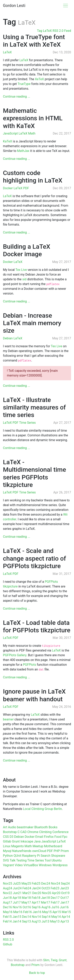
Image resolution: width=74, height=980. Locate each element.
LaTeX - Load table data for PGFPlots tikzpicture (37, 626)
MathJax (23, 151)
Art (5, 827)
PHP (57, 851)
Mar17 (45, 902)
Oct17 (65, 898)
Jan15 (17, 917)
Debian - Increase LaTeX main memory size (32, 323)
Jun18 (7, 898)
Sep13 (26, 921)
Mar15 (66, 912)
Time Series (27, 423)
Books (53, 827)
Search (45, 856)
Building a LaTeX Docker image (27, 250)
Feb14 (7, 921)
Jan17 (65, 902)
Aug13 (36, 921)
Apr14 (66, 917)
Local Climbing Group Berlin (42, 809)
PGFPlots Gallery (15, 655)
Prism (65, 851)
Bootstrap (10, 832)
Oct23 (46, 888)
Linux (7, 846)
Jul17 (17, 902)
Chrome (33, 832)
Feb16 (27, 912)
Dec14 (26, 917)
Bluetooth (41, 827)
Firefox (49, 837)
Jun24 (17, 888)
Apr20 (56, 893)
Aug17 (7, 902)
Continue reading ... (16, 96)
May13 (55, 921)
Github (8, 944)
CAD (23, 832)
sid (24, 279)
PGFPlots (29, 665)
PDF (26, 188)
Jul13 (45, 921)
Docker (8, 188)
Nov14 (36, 917)
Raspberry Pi (31, 856)
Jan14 (17, 921)
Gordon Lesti (14, 6)
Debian (8, 338)
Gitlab (7, 841)
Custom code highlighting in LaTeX (33, 177)
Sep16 (36, 907)
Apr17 (36, 902)
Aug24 (7, 888)
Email (39, 837)
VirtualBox (31, 865)
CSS (6, 837)
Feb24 (27, 888)
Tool (48, 860)
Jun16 (64, 907)
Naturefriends (22, 851)
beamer (8, 719)
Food (58, 837)
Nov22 (7, 893)
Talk (13, 860)
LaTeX (7, 52)
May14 (56, 917)
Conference (60, 832)
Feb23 (55, 888)
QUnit (17, 856)
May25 (26, 884)
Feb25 (36, 884)
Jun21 (17, 893)
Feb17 (55, 902)
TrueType (24, 84)
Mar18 (26, 898)
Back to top (37, 973)
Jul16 (55, 907)
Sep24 (65, 884)
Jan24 (36, 888)
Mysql (7, 851)
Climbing (45, 832)
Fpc (65, 837)
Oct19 (65, 893)
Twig (54, 960)
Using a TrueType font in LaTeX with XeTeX (34, 41)
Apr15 (57, 912)
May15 (47, 912)
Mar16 (18, 912)
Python (8, 856)
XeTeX (39, 79)
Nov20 (47, 893)
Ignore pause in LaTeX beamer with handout (34, 695)
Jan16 (37, 912)
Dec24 (46, 884)
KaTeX (7, 141)
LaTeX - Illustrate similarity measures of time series (34, 407)
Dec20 (37, 893)
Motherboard (53, 846)
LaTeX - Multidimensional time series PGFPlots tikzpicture (35, 473)
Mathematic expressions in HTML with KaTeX (33, 118)
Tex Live (21, 270)
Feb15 (7, 917)
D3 (11, 837)
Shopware (58, 856)
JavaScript (11, 133)
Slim (46, 960)
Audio (12, 827)
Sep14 (46, 917)
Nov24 (55, 884)
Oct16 (27, 907)
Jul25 (17, 884)
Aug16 (46, 907)
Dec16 (7, 907)
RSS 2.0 (8, 940)
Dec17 (55, 898)
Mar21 (27, 893)
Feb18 (36, 898)
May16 (8, 912)
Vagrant (8, 865)
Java (37, 841)
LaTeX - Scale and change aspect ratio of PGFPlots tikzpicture (34, 558)
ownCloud (39, 851)
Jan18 (45, 898)
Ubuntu (57, 860)
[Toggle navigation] (66, 6)
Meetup (38, 846)
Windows (45, 865)
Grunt (16, 841)
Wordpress (60, 865)
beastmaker (25, 827)
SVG (6, 860)
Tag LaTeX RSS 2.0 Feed (54, 31)
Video (19, 865)
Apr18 (17, 898)
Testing (21, 860)
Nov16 (17, 907)
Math (32, 133)
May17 (26, 902)
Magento (17, 846)
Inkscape (27, 841)
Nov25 (7, 884)
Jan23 (65, 888)
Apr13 (65, 921)
